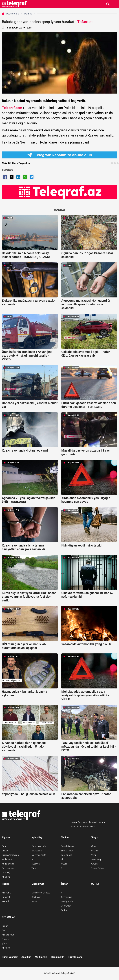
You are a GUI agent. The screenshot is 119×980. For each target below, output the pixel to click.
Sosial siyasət (68, 846)
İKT (33, 859)
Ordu (4, 846)
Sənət (34, 901)
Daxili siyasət (8, 868)
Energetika (37, 851)
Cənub (5, 926)
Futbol (64, 910)
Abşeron (6, 948)
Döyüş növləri (67, 901)
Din (63, 868)
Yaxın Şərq (96, 859)
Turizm (35, 868)
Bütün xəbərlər (10, 957)
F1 (62, 893)
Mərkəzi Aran (8, 935)
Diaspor (6, 851)
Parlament (7, 859)
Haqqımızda (58, 957)
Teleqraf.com (12, 108)
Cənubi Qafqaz (98, 868)
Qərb (4, 930)
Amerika (95, 851)
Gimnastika (67, 897)
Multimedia (41, 957)
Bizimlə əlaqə (75, 957)
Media (64, 864)
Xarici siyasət (8, 864)
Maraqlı (6, 901)
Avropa (94, 864)
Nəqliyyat (36, 864)
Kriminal (6, 897)
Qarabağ (6, 872)
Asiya (93, 855)
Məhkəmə (7, 893)
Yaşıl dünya (67, 855)
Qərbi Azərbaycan (10, 855)
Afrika (94, 846)
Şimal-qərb (7, 939)
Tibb (63, 859)
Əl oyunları (66, 906)
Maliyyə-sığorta (39, 855)
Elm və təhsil (67, 851)
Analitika (6, 877)
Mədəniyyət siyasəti (41, 893)
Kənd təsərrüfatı (39, 846)
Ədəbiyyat (36, 897)
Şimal (4, 943)
